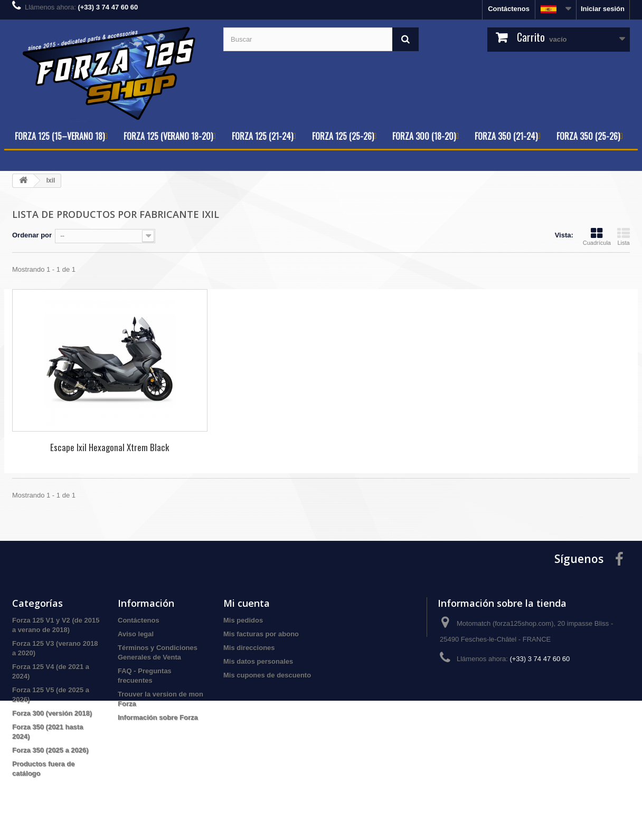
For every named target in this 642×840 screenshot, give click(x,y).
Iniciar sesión (603, 9)
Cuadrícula (597, 236)
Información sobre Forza (158, 717)
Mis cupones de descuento (267, 675)
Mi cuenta (247, 603)
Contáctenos (509, 9)
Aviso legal (136, 634)
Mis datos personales (258, 661)
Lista (624, 236)
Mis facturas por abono (261, 634)
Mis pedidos (243, 620)
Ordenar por (32, 235)
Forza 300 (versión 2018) (52, 713)
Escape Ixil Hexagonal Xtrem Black (110, 447)
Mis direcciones (249, 648)
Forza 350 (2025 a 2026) (50, 750)
